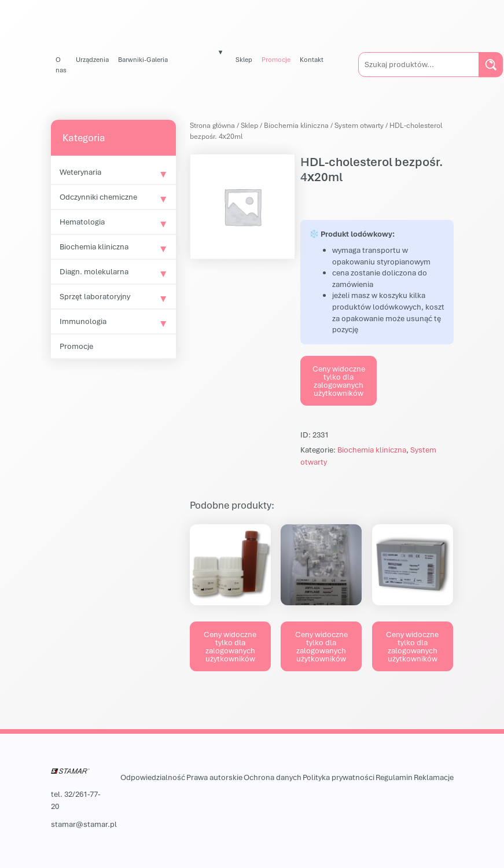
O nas (61, 65)
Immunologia (83, 321)
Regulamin (394, 777)
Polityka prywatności (339, 777)
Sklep (244, 59)
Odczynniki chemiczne (98, 197)
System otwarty (359, 125)
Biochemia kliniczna (94, 247)
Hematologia (82, 222)
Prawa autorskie (214, 777)
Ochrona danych (273, 777)
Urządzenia (92, 59)
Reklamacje (434, 777)
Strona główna (212, 125)
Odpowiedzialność (153, 777)
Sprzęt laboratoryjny (95, 296)
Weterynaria (80, 172)
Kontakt (312, 59)
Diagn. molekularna (94, 271)
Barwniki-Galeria (143, 59)
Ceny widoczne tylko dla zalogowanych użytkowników (339, 381)
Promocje (276, 59)
